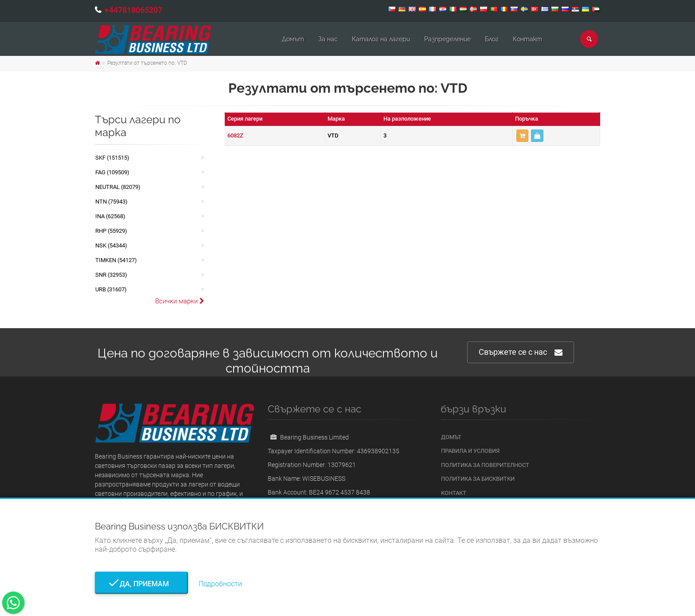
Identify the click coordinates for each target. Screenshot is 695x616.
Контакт (527, 39)
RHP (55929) (111, 231)
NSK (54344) (111, 245)
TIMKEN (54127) (116, 260)
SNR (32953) (111, 275)
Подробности (220, 584)
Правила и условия (470, 451)
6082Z (235, 135)
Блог (492, 39)
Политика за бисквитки (478, 479)
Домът (293, 39)
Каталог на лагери (381, 39)
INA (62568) (110, 216)
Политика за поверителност (485, 465)
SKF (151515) (112, 158)
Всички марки (180, 301)
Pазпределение (447, 39)
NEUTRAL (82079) (118, 187)
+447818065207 (133, 10)
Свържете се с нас (521, 352)
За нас (328, 39)
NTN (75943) (111, 202)
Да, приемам (142, 584)
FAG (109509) (112, 172)
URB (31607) (111, 289)
